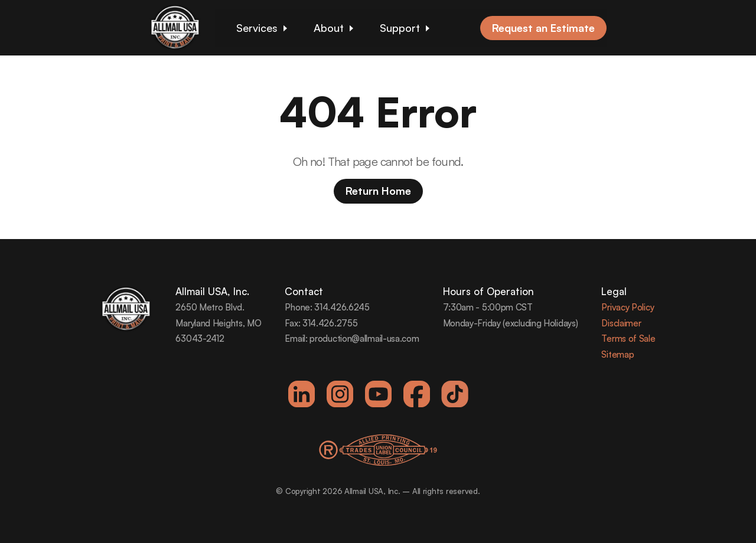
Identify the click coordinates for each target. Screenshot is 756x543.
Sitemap (617, 354)
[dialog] (734, 519)
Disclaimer (621, 323)
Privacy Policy (628, 307)
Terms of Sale (628, 338)
